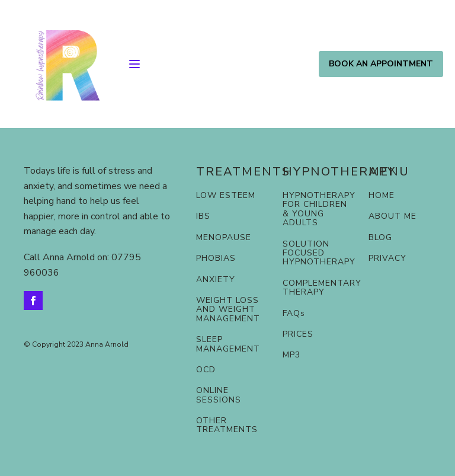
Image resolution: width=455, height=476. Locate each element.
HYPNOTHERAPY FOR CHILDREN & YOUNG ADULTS (319, 209)
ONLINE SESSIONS (219, 395)
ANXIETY (216, 279)
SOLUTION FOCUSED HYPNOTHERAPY (319, 253)
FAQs (294, 313)
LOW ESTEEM (226, 195)
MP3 (291, 355)
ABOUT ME (392, 216)
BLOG (380, 237)
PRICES (298, 334)
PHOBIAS (216, 258)
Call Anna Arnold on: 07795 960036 (82, 265)
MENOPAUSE (224, 237)
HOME (382, 195)
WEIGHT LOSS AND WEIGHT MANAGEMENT (228, 309)
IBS (203, 216)
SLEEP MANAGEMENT (228, 344)
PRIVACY (387, 258)
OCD (206, 370)
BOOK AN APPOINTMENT (381, 64)
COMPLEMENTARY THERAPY (322, 288)
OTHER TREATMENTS (227, 425)
